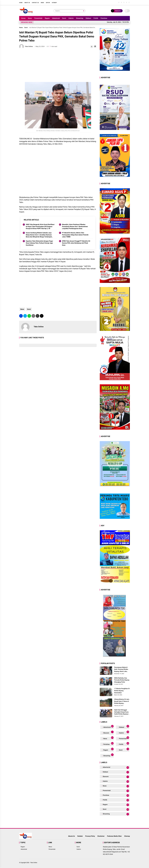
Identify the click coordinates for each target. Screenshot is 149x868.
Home (21, 3)
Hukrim (71, 18)
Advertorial (56, 18)
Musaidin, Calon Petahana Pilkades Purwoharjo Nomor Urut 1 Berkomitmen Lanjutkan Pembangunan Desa (75, 226)
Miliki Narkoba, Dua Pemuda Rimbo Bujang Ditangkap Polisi (122, 680)
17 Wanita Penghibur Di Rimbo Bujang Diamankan (122, 691)
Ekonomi (108, 732)
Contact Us (35, 3)
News (30, 18)
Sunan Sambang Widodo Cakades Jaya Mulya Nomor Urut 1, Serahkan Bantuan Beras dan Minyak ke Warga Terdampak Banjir (39, 235)
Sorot (64, 18)
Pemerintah (38, 18)
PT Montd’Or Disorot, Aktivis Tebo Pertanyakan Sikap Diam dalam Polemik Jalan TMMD (75, 235)
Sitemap (54, 3)
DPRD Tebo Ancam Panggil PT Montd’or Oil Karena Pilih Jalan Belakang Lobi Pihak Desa (76, 243)
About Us (27, 3)
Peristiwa (104, 18)
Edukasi (88, 18)
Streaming (80, 18)
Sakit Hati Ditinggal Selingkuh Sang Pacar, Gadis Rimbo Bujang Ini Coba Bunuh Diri (122, 712)
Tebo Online (34, 863)
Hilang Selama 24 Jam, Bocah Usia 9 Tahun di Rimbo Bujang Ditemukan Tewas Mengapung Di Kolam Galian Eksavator (122, 701)
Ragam (47, 18)
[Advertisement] (58, 65)
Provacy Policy (90, 836)
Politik (96, 18)
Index (42, 3)
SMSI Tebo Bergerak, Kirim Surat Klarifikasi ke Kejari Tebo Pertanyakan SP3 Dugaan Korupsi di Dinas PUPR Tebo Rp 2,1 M (40, 226)
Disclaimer (101, 836)
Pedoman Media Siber (114, 836)
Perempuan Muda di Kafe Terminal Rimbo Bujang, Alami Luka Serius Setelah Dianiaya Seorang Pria (122, 669)
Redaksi (80, 836)
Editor (48, 3)
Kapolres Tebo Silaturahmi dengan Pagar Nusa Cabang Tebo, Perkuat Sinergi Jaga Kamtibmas (39, 243)
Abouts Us (71, 836)
